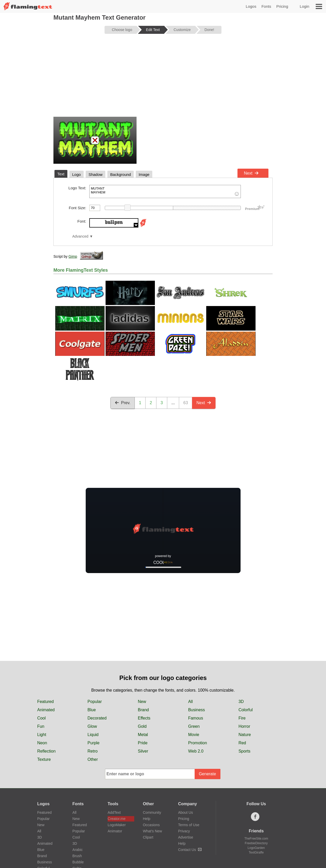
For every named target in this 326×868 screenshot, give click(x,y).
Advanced (80, 236)
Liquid (93, 735)
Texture (44, 759)
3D (241, 702)
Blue (92, 710)
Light (42, 735)
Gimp (73, 256)
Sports (244, 751)
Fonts (266, 6)
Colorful (246, 710)
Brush (77, 856)
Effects (144, 718)
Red (242, 743)
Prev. (123, 403)
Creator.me (117, 819)
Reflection (46, 751)
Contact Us (190, 850)
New (142, 702)
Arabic (78, 850)
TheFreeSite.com (256, 839)
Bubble (78, 862)
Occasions (151, 825)
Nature (245, 735)
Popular (95, 702)
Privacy (184, 831)
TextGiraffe (256, 853)
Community (152, 812)
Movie (194, 735)
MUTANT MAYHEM (165, 191)
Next (251, 173)
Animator (115, 831)
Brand (143, 710)
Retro (93, 751)
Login (304, 6)
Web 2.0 (196, 751)
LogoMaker (117, 825)
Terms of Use (189, 825)
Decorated (97, 718)
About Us (186, 812)
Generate (207, 774)
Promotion (198, 743)
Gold (142, 726)
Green (194, 726)
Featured (45, 702)
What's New (152, 831)
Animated (46, 710)
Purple (93, 743)
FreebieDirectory (256, 843)
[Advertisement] (163, 78)
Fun (41, 726)
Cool (41, 718)
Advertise (186, 837)
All (190, 702)
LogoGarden (256, 848)
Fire (242, 718)
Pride (143, 743)
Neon (42, 743)
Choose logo (122, 30)
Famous (196, 718)
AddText (114, 812)
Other (93, 759)
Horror (244, 726)
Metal (143, 735)
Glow (92, 726)
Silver (143, 751)
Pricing (282, 6)
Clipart (148, 837)
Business (197, 710)
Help (146, 819)
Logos (251, 6)
